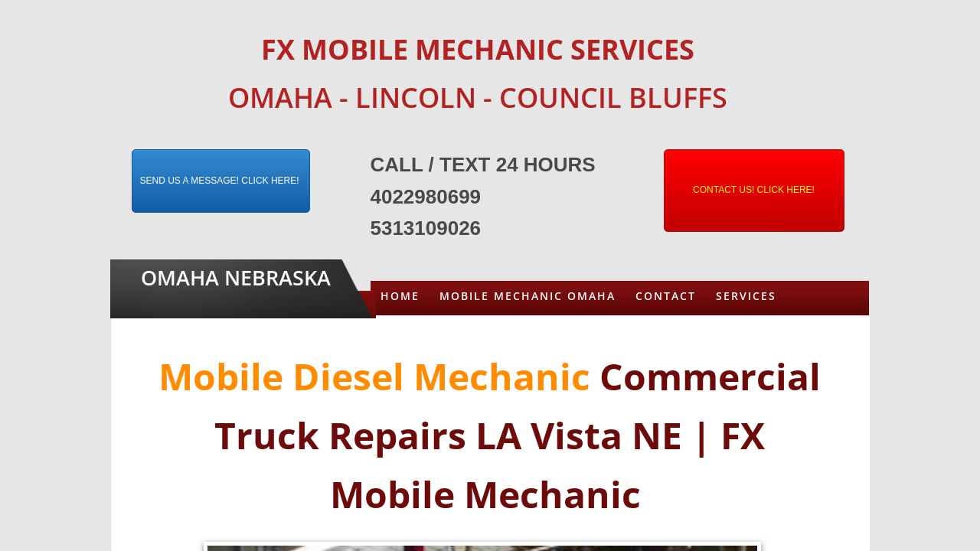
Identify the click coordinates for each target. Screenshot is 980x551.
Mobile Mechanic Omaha (528, 296)
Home (400, 296)
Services (746, 296)
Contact (666, 296)
